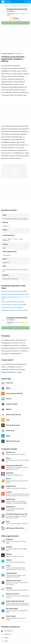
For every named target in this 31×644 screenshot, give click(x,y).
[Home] (2, 6)
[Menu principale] (29, 2)
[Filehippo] (6, 2)
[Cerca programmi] (26, 2)
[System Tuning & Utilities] (15, 6)
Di (11, 14)
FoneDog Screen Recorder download (12, 305)
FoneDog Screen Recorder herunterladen (13, 294)
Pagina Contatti (7, 372)
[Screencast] (25, 6)
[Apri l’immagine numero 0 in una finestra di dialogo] (14, 171)
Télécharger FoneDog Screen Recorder (13, 310)
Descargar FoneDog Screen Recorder (12, 291)
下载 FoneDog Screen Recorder (11, 308)
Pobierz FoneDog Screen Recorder (12, 302)
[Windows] (6, 6)
